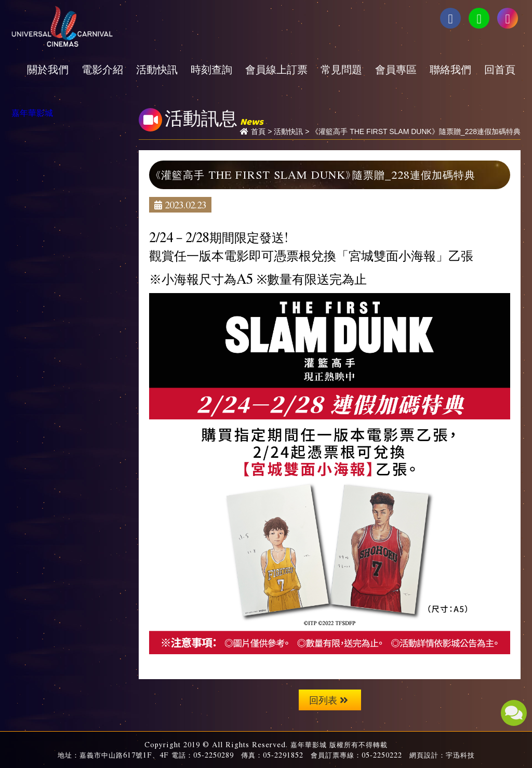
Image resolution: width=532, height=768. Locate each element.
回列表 (329, 700)
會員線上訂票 (276, 69)
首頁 (258, 131)
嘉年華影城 (32, 112)
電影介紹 (102, 69)
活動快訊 (157, 69)
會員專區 (396, 69)
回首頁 (500, 69)
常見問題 (341, 69)
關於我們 (48, 69)
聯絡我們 (450, 69)
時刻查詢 (211, 69)
